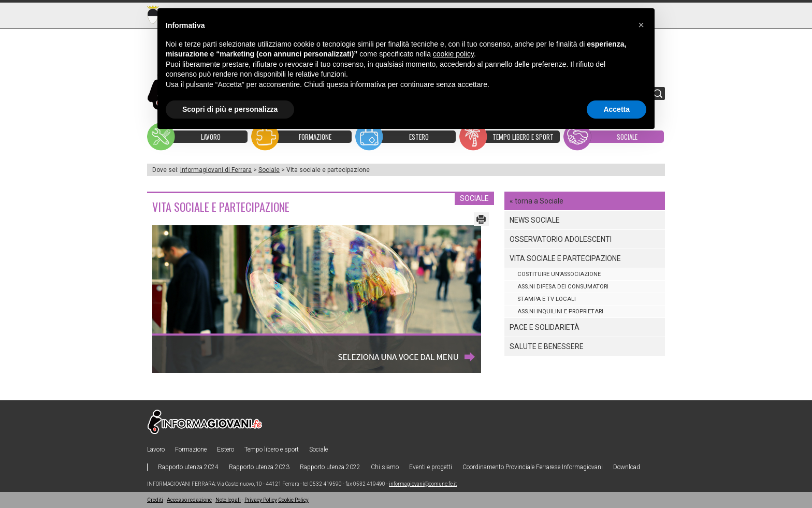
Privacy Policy (261, 500)
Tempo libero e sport (272, 449)
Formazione (191, 449)
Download (627, 467)
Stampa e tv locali (547, 299)
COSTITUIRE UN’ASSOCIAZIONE (559, 274)
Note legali (228, 500)
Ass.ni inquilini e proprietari (560, 311)
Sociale (269, 170)
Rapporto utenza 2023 (259, 467)
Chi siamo (385, 467)
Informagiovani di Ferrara (216, 170)
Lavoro (156, 449)
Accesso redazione (189, 500)
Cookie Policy (293, 500)
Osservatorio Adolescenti (561, 239)
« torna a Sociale (536, 201)
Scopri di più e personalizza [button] (230, 109)
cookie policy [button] (453, 54)
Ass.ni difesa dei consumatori (563, 287)
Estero (226, 449)
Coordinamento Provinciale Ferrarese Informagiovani (533, 467)
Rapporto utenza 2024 (188, 467)
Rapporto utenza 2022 (330, 467)
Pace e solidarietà (545, 327)
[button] (641, 25)
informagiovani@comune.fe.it (423, 484)
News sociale (535, 220)
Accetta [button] (617, 109)
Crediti (155, 500)
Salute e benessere (547, 346)
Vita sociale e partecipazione (565, 258)
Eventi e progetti (431, 467)
